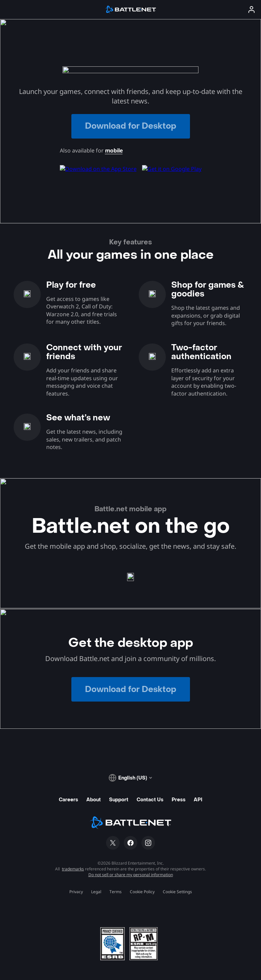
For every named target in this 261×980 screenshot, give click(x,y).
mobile (114, 150)
